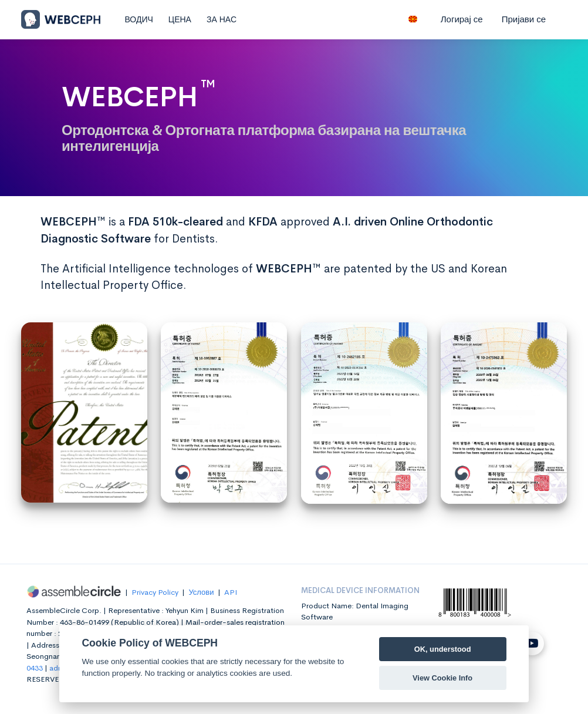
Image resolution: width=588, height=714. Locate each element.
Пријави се (524, 19)
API (231, 592)
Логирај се (462, 19)
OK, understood (443, 649)
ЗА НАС (222, 19)
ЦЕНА (180, 19)
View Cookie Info (442, 678)
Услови (201, 592)
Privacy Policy (155, 592)
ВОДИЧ (138, 19)
